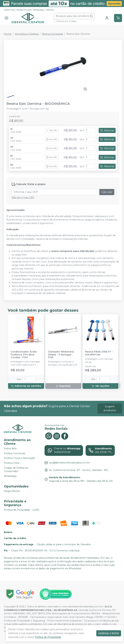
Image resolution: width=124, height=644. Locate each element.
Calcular (107, 192)
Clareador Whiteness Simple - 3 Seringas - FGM (61, 355)
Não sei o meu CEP (23, 197)
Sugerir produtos (110, 408)
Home (8, 34)
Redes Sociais (24, 10)
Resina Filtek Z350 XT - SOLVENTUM (99, 353)
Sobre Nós (9, 10)
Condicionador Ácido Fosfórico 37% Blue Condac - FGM (24, 355)
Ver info (52, 130)
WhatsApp (39, 10)
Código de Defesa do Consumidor (16, 470)
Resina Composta (52, 34)
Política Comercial (15, 453)
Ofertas (50, 10)
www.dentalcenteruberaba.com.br (82, 607)
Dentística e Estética (27, 34)
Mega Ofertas (12, 491)
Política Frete (12, 463)
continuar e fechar (109, 633)
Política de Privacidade (48, 637)
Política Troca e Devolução (20, 458)
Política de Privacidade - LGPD (22, 510)
